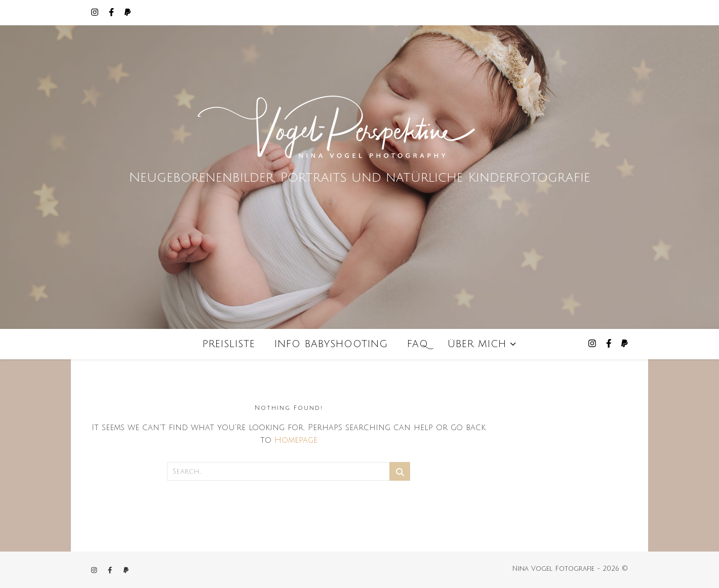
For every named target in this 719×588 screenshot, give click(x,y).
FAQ (418, 344)
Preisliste (229, 344)
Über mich (477, 344)
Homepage (296, 440)
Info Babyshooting (331, 344)
